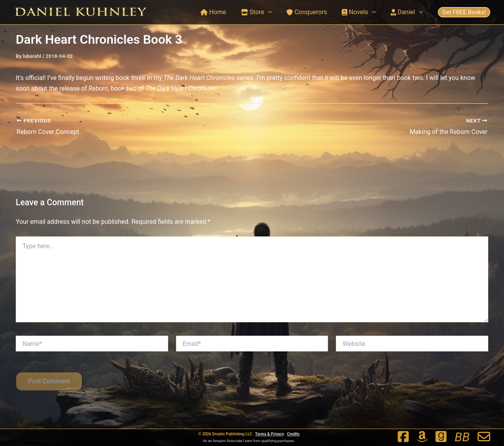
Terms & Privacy (270, 434)
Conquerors (312, 12)
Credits (293, 434)
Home (223, 12)
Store (264, 12)
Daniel (408, 12)
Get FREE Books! (464, 12)
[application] (276, 12)
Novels (362, 12)
